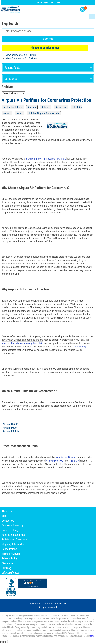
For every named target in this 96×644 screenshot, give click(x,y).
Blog (4, 516)
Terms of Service (11, 554)
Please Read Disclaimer (45, 48)
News (19, 113)
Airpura (32, 107)
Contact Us (8, 521)
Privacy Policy (9, 558)
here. (92, 636)
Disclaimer (8, 563)
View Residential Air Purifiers (21, 55)
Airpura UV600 (10, 424)
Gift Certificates (10, 573)
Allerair (46, 107)
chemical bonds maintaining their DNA (22, 343)
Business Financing (13, 525)
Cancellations (9, 549)
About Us (7, 511)
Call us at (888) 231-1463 (48, 3)
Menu (92, 9)
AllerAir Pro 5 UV (55, 461)
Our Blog (6, 568)
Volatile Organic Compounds (44, 113)
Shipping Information (13, 544)
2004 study (80, 347)
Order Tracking (10, 530)
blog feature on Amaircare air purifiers (46, 159)
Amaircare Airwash (66, 457)
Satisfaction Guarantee (14, 539)
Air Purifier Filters (13, 107)
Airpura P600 (10, 428)
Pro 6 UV (74, 461)
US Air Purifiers (11, 9)
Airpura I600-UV (11, 431)
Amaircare (61, 107)
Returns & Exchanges (13, 535)
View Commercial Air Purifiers (22, 58)
